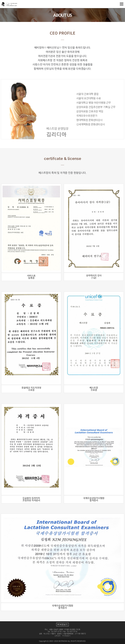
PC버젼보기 (66, 636)
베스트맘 (46, 634)
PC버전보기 (63, 625)
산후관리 (57, 636)
